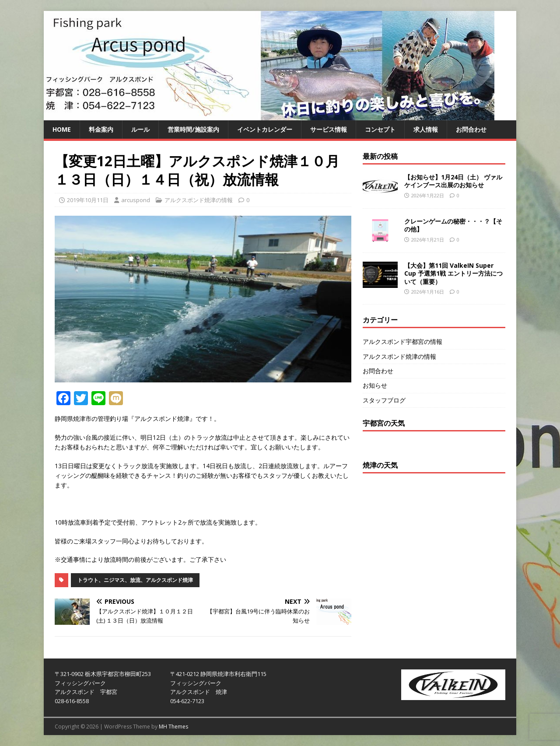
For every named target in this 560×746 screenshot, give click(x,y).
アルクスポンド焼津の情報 (199, 200)
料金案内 (101, 129)
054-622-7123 (187, 701)
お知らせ (375, 385)
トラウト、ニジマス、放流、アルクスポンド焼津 (135, 580)
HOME (62, 129)
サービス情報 (329, 129)
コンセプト (380, 129)
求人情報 (426, 129)
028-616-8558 (72, 701)
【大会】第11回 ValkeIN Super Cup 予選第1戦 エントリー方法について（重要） (453, 273)
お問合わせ (471, 129)
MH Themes (173, 727)
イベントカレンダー (265, 129)
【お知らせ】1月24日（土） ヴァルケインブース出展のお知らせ (453, 181)
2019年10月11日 (88, 200)
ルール (140, 129)
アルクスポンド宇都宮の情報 (402, 341)
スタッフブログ (384, 400)
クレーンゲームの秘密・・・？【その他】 (453, 225)
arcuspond (136, 200)
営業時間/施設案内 (193, 129)
